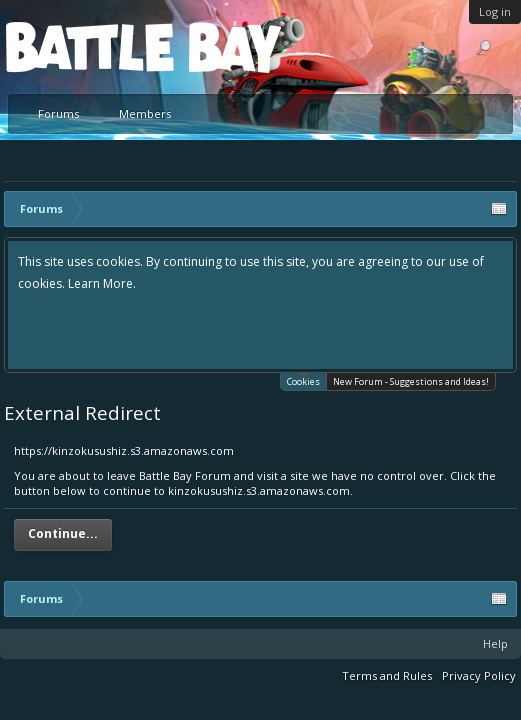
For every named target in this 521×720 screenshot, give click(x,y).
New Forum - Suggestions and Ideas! (411, 381)
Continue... (63, 533)
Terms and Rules (387, 675)
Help (495, 643)
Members (145, 113)
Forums (58, 113)
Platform (79, 46)
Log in (495, 11)
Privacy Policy (479, 675)
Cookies (303, 380)
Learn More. (102, 283)
